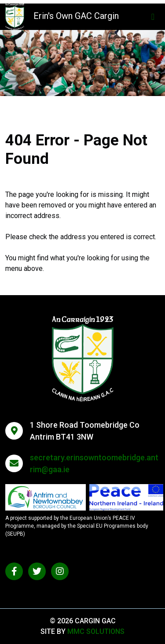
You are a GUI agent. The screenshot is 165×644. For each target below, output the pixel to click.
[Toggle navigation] (153, 17)
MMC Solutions (96, 631)
